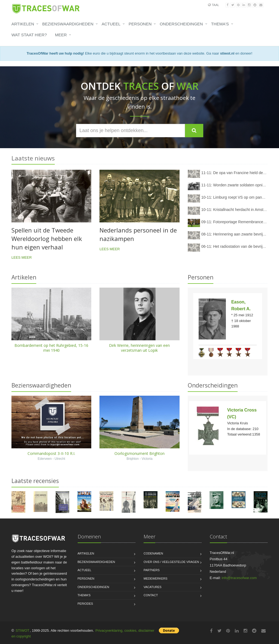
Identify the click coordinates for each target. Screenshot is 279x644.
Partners (152, 570)
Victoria (147, 459)
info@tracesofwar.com (239, 578)
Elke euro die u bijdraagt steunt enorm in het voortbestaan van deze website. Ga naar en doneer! (139, 53)
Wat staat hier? (29, 35)
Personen (140, 24)
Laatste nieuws (33, 158)
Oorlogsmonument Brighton (139, 453)
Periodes (85, 604)
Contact (151, 595)
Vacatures (153, 587)
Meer (61, 35)
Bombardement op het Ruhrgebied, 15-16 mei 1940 (51, 348)
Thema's (220, 24)
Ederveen (45, 459)
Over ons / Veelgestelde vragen (171, 562)
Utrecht (60, 459)
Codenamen (153, 553)
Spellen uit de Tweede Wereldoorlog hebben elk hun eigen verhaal (47, 238)
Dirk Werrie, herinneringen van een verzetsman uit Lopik (139, 348)
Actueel (111, 24)
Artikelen (23, 24)
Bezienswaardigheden (68, 24)
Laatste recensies (35, 481)
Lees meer (22, 257)
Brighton (133, 459)
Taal (215, 5)
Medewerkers (155, 579)
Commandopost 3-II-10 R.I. (51, 453)
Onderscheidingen (181, 24)
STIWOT (22, 630)
